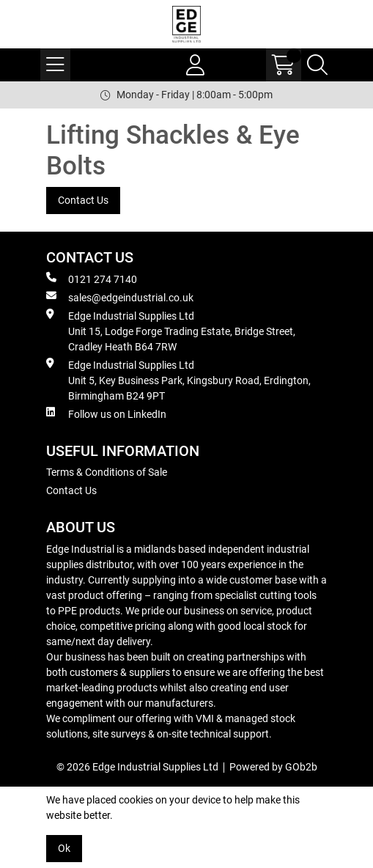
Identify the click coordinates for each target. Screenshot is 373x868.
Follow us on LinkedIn (106, 413)
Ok (64, 848)
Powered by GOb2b (273, 767)
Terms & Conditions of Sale (107, 472)
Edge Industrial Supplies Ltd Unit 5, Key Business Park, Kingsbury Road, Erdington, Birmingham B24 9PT (178, 380)
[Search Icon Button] (317, 65)
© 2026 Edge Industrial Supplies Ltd (137, 767)
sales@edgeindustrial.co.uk (120, 297)
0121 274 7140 (92, 279)
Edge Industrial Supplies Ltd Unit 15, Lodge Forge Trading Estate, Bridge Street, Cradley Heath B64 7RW (171, 331)
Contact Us (83, 200)
